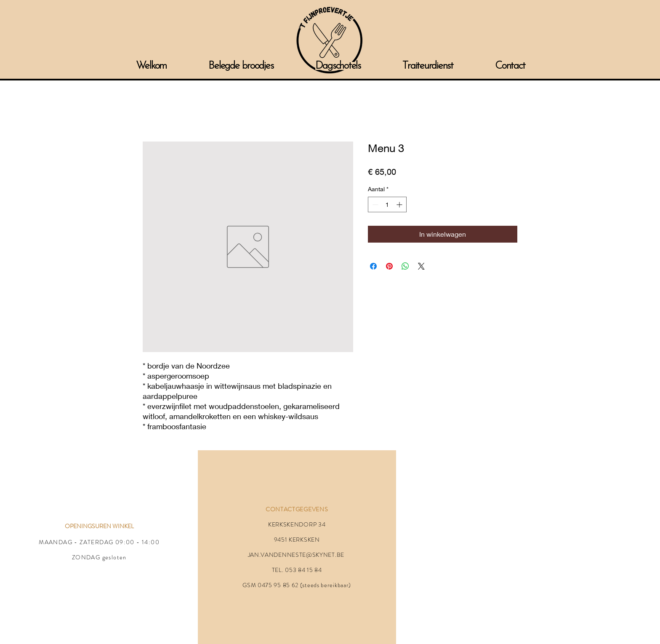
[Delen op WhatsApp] (405, 266)
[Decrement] (374, 204)
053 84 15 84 (303, 570)
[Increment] (400, 204)
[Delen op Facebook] (373, 266)
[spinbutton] (387, 204)
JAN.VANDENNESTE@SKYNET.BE (296, 555)
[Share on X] (421, 266)
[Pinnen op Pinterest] (389, 266)
